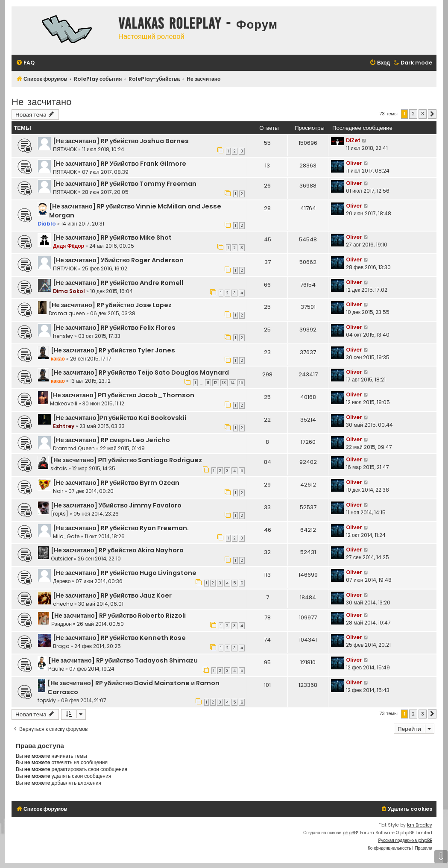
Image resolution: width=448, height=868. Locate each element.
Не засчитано (41, 101)
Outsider (62, 559)
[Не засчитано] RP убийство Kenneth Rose (119, 638)
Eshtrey (64, 426)
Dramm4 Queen (74, 448)
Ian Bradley (420, 825)
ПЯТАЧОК (65, 149)
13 (224, 383)
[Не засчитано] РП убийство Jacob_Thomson (122, 395)
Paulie (56, 669)
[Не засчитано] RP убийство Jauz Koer (112, 595)
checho (63, 604)
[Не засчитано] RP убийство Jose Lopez (110, 305)
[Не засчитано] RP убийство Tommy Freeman (125, 184)
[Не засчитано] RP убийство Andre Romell (118, 283)
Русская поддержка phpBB (405, 840)
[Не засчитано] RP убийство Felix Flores (114, 328)
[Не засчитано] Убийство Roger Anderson (118, 260)
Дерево (62, 581)
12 (216, 383)
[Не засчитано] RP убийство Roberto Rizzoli (119, 616)
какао (58, 359)
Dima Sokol (69, 291)
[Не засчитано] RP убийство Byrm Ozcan (116, 483)
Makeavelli (64, 403)
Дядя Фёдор (69, 246)
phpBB (350, 833)
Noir (58, 491)
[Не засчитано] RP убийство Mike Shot (112, 238)
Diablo (47, 224)
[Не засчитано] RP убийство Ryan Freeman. (121, 528)
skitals (59, 468)
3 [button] (423, 114)
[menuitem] (25, 63)
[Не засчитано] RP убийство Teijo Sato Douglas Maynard (140, 372)
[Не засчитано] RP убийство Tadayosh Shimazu (123, 660)
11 (208, 383)
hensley (63, 336)
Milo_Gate (66, 536)
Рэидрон (61, 624)
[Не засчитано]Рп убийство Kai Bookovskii (120, 418)
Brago (61, 646)
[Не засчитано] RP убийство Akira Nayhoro (117, 550)
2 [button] (413, 114)
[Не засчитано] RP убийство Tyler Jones (113, 350)
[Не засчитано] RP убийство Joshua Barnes (121, 141)
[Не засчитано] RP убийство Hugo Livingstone (125, 573)
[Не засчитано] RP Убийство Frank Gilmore (120, 164)
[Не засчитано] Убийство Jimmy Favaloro (116, 505)
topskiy (47, 700)
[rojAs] (60, 514)
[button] (432, 114)
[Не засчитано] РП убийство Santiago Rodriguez (126, 460)
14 (233, 383)
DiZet (353, 140)
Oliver (354, 163)
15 (241, 383)
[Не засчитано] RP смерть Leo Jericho (111, 440)
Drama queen (67, 313)
